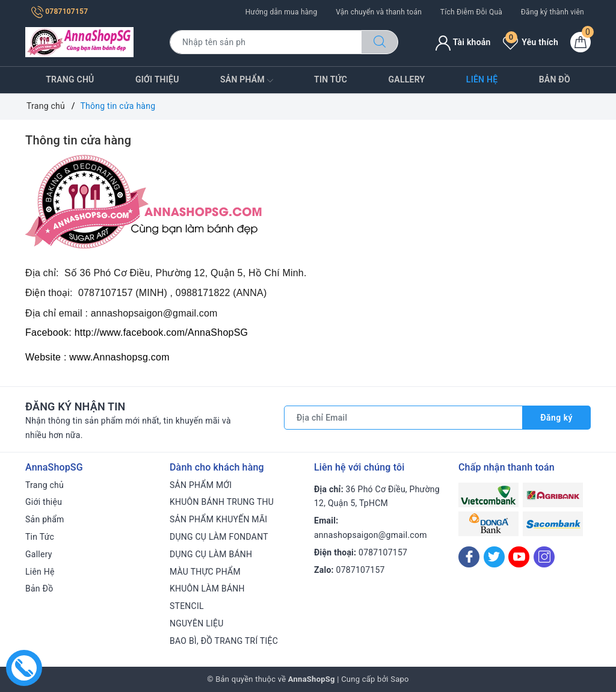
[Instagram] (544, 557)
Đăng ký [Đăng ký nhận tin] (556, 418)
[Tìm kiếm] (380, 42)
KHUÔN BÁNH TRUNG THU (222, 502)
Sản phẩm (247, 81)
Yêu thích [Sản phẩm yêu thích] (531, 42)
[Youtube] (519, 557)
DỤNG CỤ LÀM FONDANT (219, 537)
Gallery (407, 79)
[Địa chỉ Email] (403, 418)
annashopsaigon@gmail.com (371, 535)
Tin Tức (331, 79)
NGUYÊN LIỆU (197, 623)
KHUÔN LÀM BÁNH (207, 589)
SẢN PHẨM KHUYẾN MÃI (218, 519)
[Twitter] (494, 557)
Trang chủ (70, 79)
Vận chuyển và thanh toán (379, 12)
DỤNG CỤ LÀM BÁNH (211, 554)
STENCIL (187, 606)
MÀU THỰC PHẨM (205, 572)
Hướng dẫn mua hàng (282, 12)
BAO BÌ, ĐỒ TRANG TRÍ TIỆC (224, 641)
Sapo (400, 679)
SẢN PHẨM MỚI (201, 485)
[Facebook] (469, 557)
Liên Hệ (482, 79)
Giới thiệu (157, 79)
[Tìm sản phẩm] (266, 42)
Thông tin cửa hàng (78, 140)
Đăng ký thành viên (553, 12)
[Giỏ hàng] (581, 42)
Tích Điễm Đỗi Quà (471, 12)
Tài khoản (463, 42)
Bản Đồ (555, 79)
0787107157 (60, 11)
